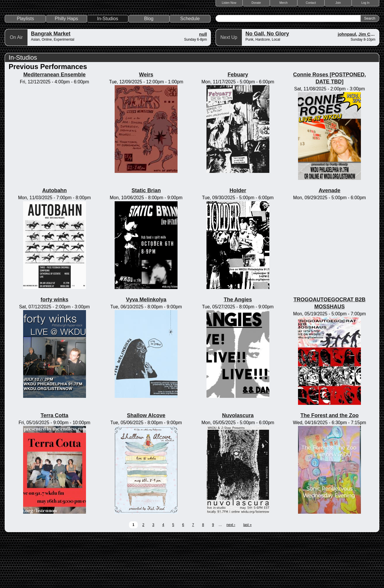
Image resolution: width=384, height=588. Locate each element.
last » (248, 576)
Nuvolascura (238, 467)
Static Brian (146, 242)
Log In (366, 3)
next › (231, 576)
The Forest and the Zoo (329, 467)
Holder (238, 242)
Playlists (26, 70)
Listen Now (229, 3)
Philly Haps (66, 70)
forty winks (55, 351)
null (203, 85)
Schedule (190, 70)
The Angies (238, 351)
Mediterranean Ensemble (55, 126)
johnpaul (347, 85)
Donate (256, 3)
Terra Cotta (55, 467)
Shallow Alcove (146, 467)
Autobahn (54, 242)
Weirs (146, 126)
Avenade (330, 242)
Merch (284, 3)
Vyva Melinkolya (146, 351)
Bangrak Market (51, 85)
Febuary (238, 126)
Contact (311, 3)
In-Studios (108, 70)
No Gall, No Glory (267, 85)
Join (338, 3)
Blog (149, 70)
